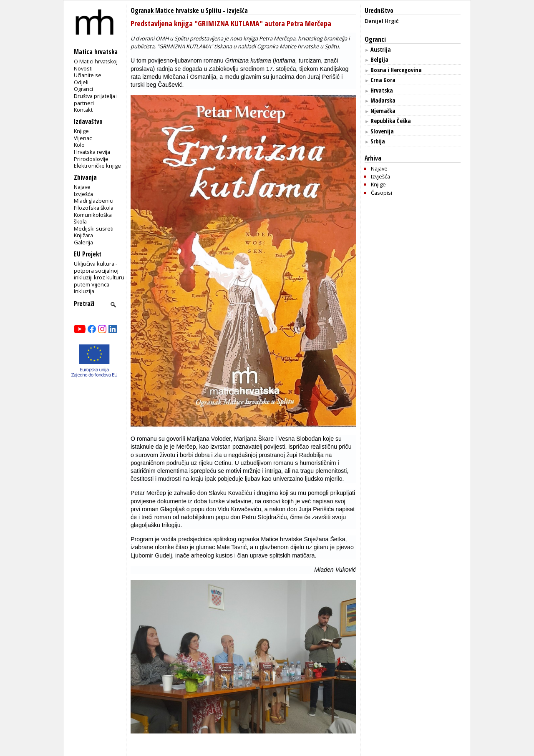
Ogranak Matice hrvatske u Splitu (176, 11)
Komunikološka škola (93, 218)
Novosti (83, 68)
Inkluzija (84, 291)
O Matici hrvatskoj (96, 61)
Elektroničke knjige (97, 166)
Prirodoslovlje (91, 159)
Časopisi (382, 193)
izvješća (237, 11)
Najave (82, 187)
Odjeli (81, 82)
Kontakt (83, 110)
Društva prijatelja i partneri (96, 99)
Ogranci (83, 89)
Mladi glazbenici (94, 201)
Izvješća (83, 194)
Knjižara (83, 235)
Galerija (83, 242)
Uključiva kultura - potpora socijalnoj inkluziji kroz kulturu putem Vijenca (99, 274)
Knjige (81, 131)
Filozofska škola (94, 208)
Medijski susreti (94, 229)
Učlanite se (88, 75)
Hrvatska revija (92, 152)
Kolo (79, 145)
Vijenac (83, 138)
